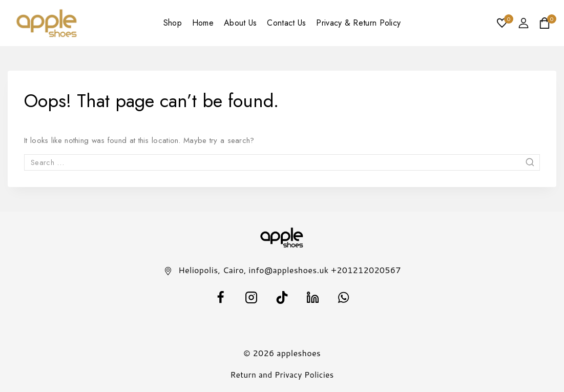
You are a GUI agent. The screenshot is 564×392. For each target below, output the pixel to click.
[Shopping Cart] (548, 23)
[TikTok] (282, 297)
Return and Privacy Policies (282, 375)
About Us (240, 23)
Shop (173, 23)
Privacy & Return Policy (358, 23)
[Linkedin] (313, 297)
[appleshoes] (47, 23)
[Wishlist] (503, 23)
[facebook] (221, 297)
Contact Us (286, 23)
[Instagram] (252, 297)
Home (203, 23)
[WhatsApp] (344, 297)
